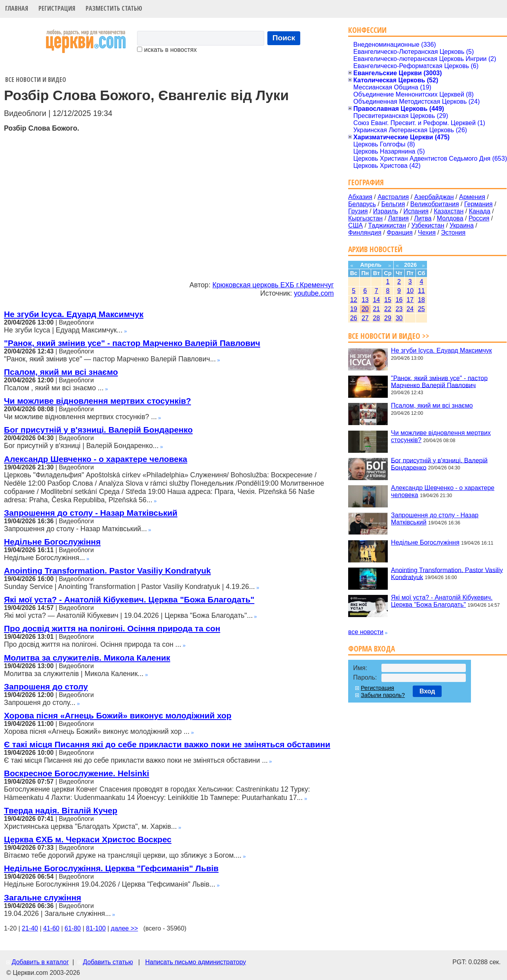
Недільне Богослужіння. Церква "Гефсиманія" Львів (111, 868)
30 (399, 318)
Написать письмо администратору (195, 962)
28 (376, 318)
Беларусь (362, 204)
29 (388, 318)
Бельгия (393, 204)
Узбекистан (428, 225)
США (355, 225)
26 (354, 318)
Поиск (284, 38)
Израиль (386, 211)
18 (421, 300)
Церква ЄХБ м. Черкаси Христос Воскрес (88, 839)
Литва (423, 218)
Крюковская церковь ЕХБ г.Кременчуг (273, 285)
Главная (17, 8)
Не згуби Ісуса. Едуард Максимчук (74, 314)
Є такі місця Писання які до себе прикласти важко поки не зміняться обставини (167, 744)
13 (365, 300)
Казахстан (449, 211)
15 (388, 300)
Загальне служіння (43, 897)
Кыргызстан (365, 218)
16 (399, 300)
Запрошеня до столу (46, 687)
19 (354, 309)
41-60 (51, 928)
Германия (478, 204)
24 (410, 309)
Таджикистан (387, 225)
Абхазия (360, 197)
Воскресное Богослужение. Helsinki (77, 773)
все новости (366, 632)
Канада (480, 211)
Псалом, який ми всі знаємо (61, 372)
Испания (416, 211)
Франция (400, 233)
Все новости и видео (36, 80)
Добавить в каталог (40, 962)
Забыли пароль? (383, 695)
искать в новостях (167, 50)
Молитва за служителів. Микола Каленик (87, 658)
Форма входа (372, 649)
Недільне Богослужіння (52, 542)
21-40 (30, 928)
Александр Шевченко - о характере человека (96, 459)
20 (365, 309)
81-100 (96, 928)
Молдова (450, 218)
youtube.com (314, 293)
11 (421, 291)
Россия (479, 218)
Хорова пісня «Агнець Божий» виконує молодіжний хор (118, 715)
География (366, 182)
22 (388, 309)
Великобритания (435, 204)
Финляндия (365, 233)
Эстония (453, 233)
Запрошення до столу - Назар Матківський (91, 513)
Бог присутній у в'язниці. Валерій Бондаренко (98, 430)
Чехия (427, 233)
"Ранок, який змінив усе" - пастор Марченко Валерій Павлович (132, 343)
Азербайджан (434, 197)
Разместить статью (114, 8)
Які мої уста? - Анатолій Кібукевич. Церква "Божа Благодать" (129, 599)
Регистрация (57, 8)
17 (410, 300)
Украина (462, 225)
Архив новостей (375, 249)
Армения (472, 197)
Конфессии (367, 30)
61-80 (73, 928)
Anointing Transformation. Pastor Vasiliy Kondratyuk (107, 571)
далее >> (125, 928)
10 (410, 291)
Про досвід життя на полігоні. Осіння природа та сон (112, 628)
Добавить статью (108, 962)
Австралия (393, 197)
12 (354, 300)
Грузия (358, 211)
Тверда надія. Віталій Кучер (61, 810)
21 (376, 309)
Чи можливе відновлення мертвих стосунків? (97, 401)
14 (376, 300)
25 (421, 309)
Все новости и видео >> (389, 336)
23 (399, 309)
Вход (427, 691)
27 (365, 318)
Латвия (398, 218)
